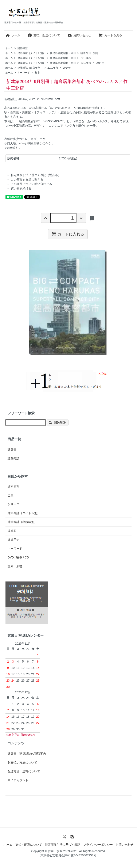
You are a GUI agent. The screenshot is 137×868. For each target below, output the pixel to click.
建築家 (12, 531)
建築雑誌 (23, 48)
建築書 (12, 450)
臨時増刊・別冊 (89, 53)
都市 (37, 73)
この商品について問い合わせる (31, 184)
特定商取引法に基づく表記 (63, 845)
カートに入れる (68, 234)
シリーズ (13, 504)
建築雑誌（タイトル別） (31, 53)
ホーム (13, 35)
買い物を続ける (21, 188)
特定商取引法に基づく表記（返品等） (36, 175)
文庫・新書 (15, 566)
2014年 (100, 63)
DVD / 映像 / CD (18, 557)
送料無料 (13, 486)
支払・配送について (44, 35)
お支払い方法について (22, 762)
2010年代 (86, 58)
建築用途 (13, 540)
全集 (11, 495)
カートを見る (110, 35)
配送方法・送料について (24, 771)
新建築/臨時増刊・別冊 (63, 53)
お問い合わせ (79, 35)
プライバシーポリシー (98, 845)
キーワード (24, 73)
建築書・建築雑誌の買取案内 (27, 754)
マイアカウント (18, 780)
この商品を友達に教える (27, 179)
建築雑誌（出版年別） (30, 68)
